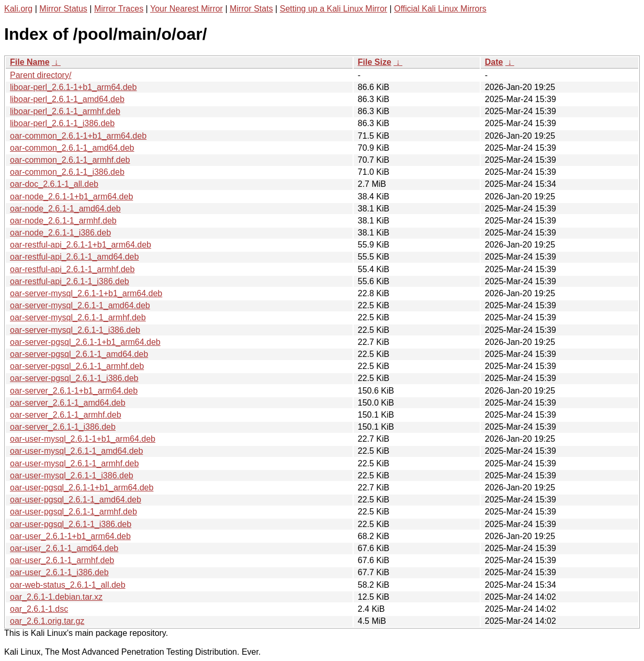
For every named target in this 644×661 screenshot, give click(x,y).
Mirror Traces (119, 9)
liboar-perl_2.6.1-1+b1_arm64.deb (73, 87)
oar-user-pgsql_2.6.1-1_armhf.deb (74, 512)
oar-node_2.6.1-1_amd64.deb (65, 209)
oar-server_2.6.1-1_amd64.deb (68, 403)
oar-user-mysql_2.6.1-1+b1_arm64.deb (83, 439)
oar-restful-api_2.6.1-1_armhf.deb (72, 269)
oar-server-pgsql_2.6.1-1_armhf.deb (77, 366)
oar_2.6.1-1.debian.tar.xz (56, 597)
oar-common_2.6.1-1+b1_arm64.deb (78, 136)
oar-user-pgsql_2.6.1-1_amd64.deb (76, 500)
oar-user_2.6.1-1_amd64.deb (64, 548)
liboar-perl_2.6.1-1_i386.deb (62, 123)
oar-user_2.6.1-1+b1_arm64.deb (70, 536)
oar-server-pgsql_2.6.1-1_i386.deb (74, 378)
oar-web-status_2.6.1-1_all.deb (68, 585)
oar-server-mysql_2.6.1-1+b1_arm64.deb (86, 293)
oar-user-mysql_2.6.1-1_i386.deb (72, 475)
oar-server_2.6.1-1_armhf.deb (66, 415)
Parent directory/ (41, 75)
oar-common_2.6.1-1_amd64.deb (72, 148)
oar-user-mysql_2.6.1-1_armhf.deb (74, 463)
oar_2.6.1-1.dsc (39, 609)
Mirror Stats (251, 9)
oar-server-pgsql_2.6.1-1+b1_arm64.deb (85, 342)
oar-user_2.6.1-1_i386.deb (59, 572)
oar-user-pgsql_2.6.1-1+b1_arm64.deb (82, 488)
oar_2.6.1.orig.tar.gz (47, 621)
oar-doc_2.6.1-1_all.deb (54, 184)
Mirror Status (63, 9)
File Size (375, 62)
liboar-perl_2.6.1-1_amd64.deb (67, 99)
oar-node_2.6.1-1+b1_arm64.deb (71, 197)
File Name (30, 62)
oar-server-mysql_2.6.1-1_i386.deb (75, 330)
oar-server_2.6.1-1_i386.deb (63, 427)
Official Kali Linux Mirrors (440, 9)
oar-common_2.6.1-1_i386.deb (67, 172)
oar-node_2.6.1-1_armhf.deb (63, 221)
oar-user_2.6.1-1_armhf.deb (62, 560)
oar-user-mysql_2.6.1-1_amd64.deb (76, 451)
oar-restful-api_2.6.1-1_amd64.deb (74, 257)
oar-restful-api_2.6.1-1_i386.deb (70, 281)
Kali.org (18, 9)
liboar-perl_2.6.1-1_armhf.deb (65, 111)
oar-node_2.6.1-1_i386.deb (60, 233)
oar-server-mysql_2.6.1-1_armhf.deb (78, 317)
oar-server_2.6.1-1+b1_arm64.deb (74, 391)
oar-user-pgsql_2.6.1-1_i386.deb (71, 524)
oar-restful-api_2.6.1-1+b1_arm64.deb (81, 245)
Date (494, 62)
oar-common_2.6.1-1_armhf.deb (70, 160)
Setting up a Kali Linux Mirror (334, 9)
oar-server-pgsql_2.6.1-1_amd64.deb (79, 354)
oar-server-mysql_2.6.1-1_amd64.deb (80, 305)
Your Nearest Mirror (187, 9)
